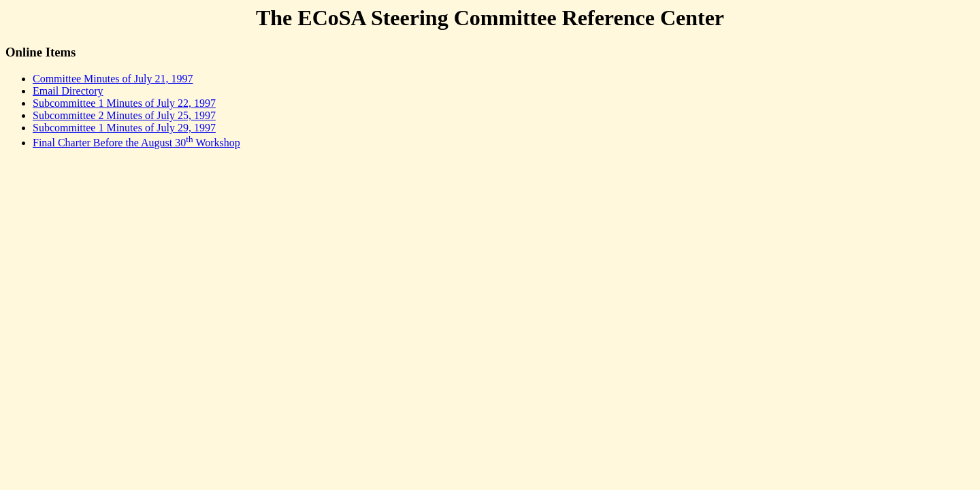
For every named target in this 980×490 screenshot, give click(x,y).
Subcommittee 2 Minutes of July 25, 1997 (124, 115)
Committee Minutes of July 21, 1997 (113, 79)
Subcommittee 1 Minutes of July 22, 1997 (124, 103)
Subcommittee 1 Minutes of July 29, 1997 (124, 128)
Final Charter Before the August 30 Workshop (136, 143)
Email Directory (68, 91)
